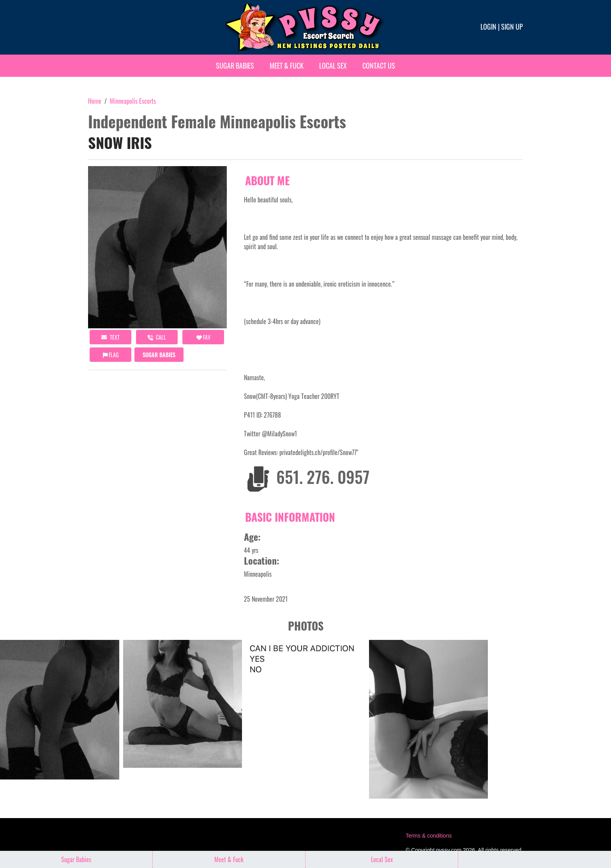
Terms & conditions (429, 836)
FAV (203, 337)
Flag (111, 355)
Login (488, 27)
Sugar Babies (235, 66)
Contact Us (379, 66)
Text (110, 337)
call (157, 337)
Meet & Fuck (287, 66)
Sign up (512, 27)
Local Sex (333, 66)
